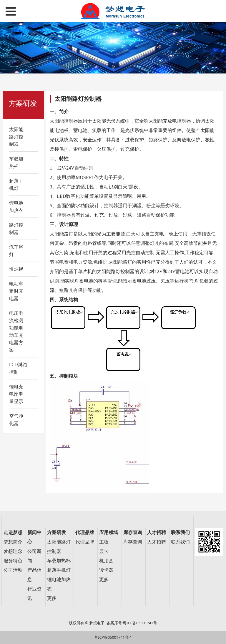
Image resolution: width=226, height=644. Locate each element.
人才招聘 (157, 542)
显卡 (104, 551)
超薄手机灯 (16, 184)
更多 (52, 598)
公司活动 (13, 570)
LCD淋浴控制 (18, 368)
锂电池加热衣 (16, 206)
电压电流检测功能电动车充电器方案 (16, 331)
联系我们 (180, 542)
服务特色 (13, 561)
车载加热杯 (16, 162)
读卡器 (106, 570)
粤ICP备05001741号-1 (113, 637)
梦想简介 (13, 542)
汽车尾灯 (16, 251)
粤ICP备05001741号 (140, 623)
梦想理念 (13, 551)
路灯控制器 (16, 229)
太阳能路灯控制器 (16, 137)
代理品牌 (85, 542)
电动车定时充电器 (16, 291)
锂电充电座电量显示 (16, 394)
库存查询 (133, 542)
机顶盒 (106, 561)
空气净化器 (16, 420)
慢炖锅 (16, 269)
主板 (104, 542)
